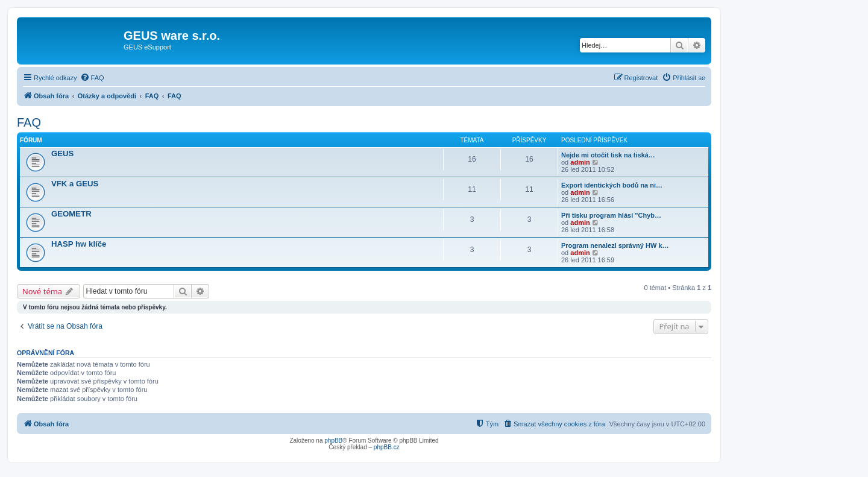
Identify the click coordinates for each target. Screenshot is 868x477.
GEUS (62, 153)
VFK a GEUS (75, 184)
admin (580, 162)
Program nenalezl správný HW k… (615, 245)
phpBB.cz (387, 447)
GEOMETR (71, 214)
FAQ (29, 122)
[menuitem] (92, 78)
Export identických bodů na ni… (612, 185)
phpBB (333, 441)
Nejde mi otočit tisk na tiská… (608, 155)
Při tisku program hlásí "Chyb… (611, 215)
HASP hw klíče (79, 244)
